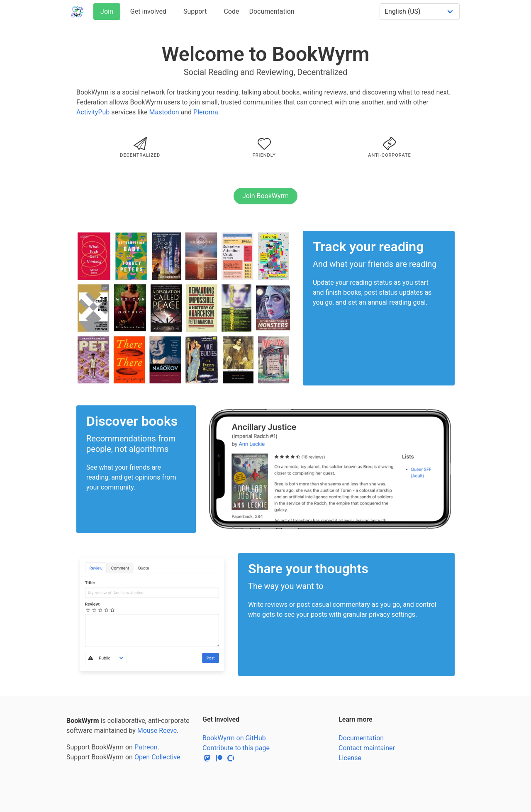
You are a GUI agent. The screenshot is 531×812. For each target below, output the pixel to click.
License (350, 758)
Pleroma (206, 112)
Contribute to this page (236, 748)
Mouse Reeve (157, 731)
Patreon (146, 747)
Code (231, 11)
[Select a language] (420, 12)
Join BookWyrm (265, 196)
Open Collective (157, 757)
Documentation (272, 11)
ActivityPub (93, 112)
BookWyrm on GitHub (234, 738)
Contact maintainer (367, 748)
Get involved (148, 11)
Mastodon (164, 112)
